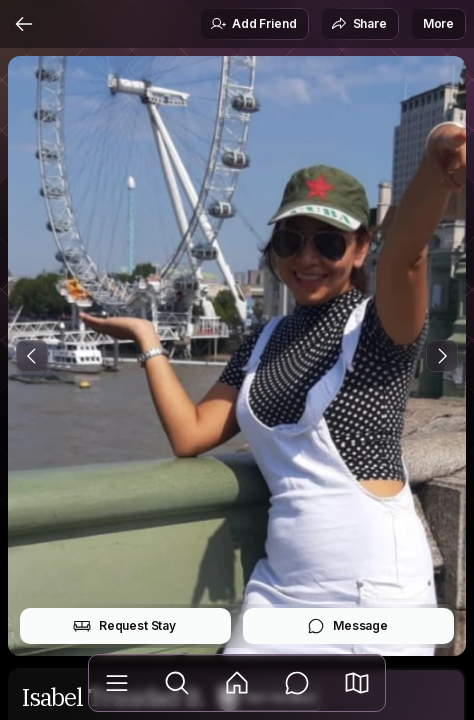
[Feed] (237, 683)
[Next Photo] (442, 356)
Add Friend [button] (253, 24)
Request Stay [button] (124, 626)
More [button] (438, 23)
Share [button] (359, 24)
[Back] (24, 24)
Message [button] (347, 626)
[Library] (117, 683)
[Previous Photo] (32, 356)
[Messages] (297, 683)
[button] (357, 683)
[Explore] (177, 683)
